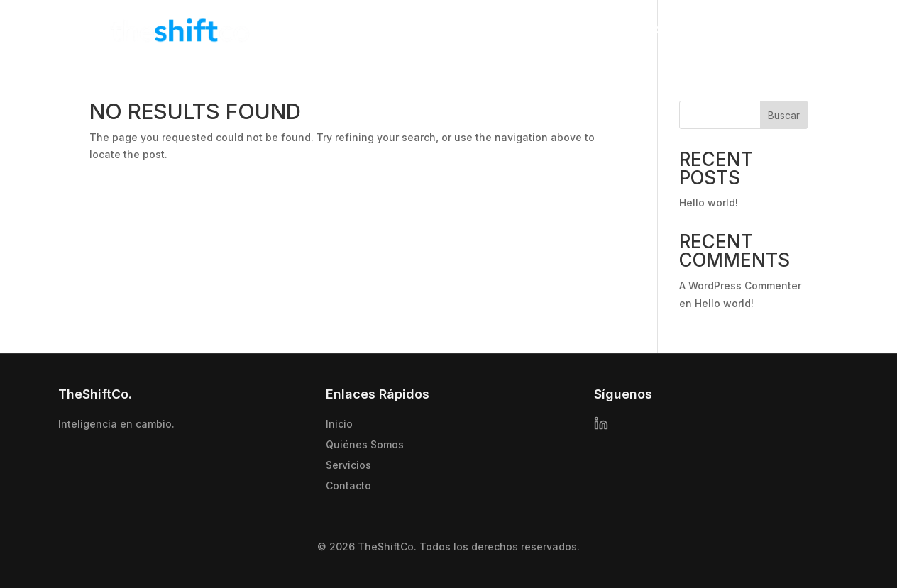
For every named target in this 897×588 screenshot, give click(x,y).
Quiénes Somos (365, 444)
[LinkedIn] (601, 425)
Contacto (779, 30)
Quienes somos (622, 30)
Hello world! (709, 203)
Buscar (784, 115)
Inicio (549, 30)
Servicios (707, 30)
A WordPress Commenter (740, 285)
